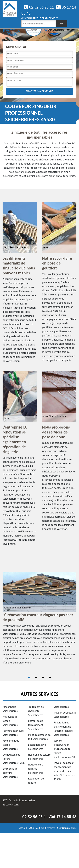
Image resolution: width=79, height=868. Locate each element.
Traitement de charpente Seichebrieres (36, 711)
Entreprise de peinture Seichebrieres (10, 773)
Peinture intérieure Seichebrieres (13, 733)
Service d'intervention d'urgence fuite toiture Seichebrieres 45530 (65, 749)
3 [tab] (43, 677)
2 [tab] (36, 677)
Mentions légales (67, 828)
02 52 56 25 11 (39, 7)
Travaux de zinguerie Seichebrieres (65, 715)
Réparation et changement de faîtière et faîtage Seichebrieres (63, 729)
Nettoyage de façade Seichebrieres (10, 721)
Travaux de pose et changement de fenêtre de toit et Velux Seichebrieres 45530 (64, 771)
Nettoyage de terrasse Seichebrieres (36, 769)
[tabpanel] (39, 620)
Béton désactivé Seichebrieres (37, 747)
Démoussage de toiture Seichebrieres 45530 (14, 759)
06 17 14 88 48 (64, 817)
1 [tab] (29, 677)
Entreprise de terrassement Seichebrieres (36, 725)
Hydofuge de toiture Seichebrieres (39, 757)
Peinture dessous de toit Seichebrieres (39, 737)
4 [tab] (50, 677)
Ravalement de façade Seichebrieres (11, 745)
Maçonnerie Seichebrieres (10, 709)
